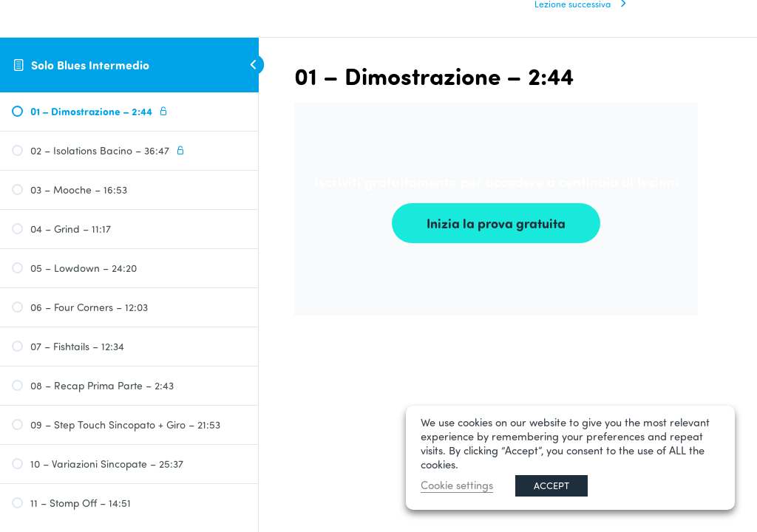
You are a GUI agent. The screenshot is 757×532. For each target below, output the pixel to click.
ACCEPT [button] (551, 485)
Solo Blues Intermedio (90, 65)
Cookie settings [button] (457, 485)
